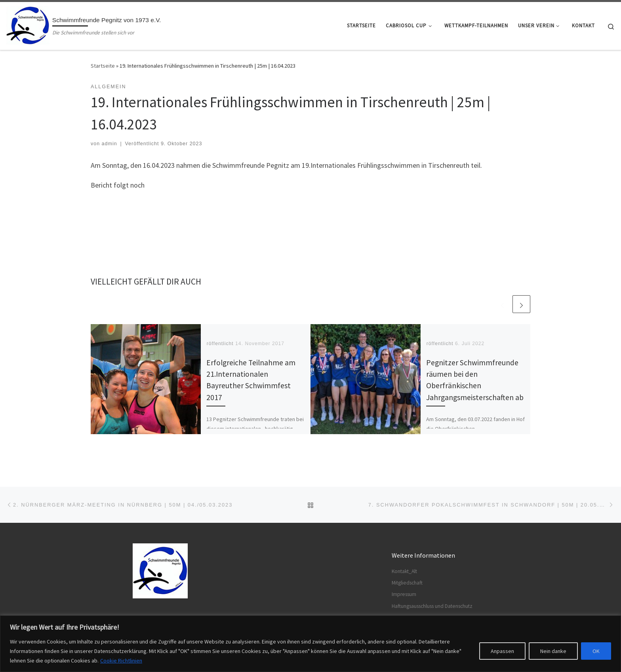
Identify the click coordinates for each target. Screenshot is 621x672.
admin (110, 144)
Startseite (103, 66)
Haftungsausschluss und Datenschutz (432, 606)
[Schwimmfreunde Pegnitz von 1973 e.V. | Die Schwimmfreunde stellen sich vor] (28, 24)
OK (596, 651)
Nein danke (553, 651)
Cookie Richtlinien (121, 661)
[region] (310, 644)
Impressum (404, 594)
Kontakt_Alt (404, 571)
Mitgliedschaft (407, 583)
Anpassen (502, 651)
